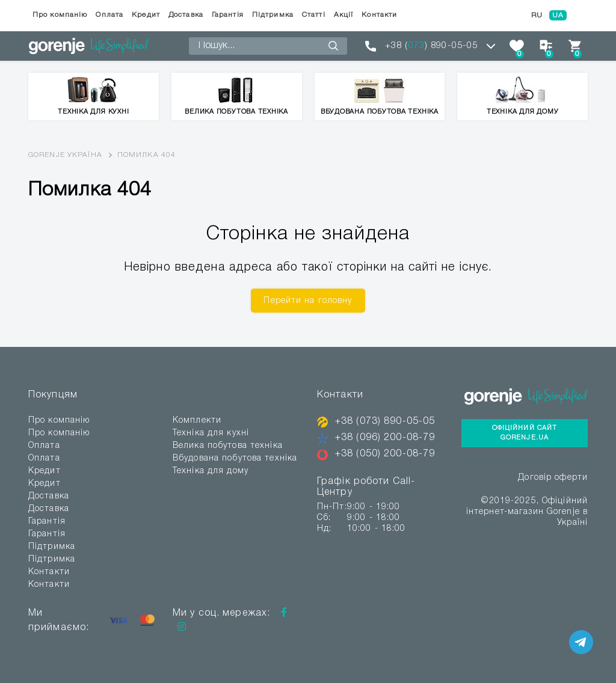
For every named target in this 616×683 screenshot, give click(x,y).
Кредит (146, 15)
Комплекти (197, 421)
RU (537, 15)
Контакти (379, 15)
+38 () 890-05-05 (431, 46)
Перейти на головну (308, 301)
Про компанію (60, 15)
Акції (344, 15)
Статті (314, 15)
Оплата (109, 15)
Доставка (186, 15)
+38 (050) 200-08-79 (385, 454)
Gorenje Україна (65, 155)
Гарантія (228, 15)
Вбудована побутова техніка (235, 458)
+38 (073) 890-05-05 (385, 421)
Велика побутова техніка (228, 446)
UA (558, 15)
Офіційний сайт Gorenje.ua (525, 433)
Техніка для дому (211, 471)
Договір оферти (553, 478)
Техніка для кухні (211, 433)
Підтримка (273, 15)
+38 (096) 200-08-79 (385, 438)
